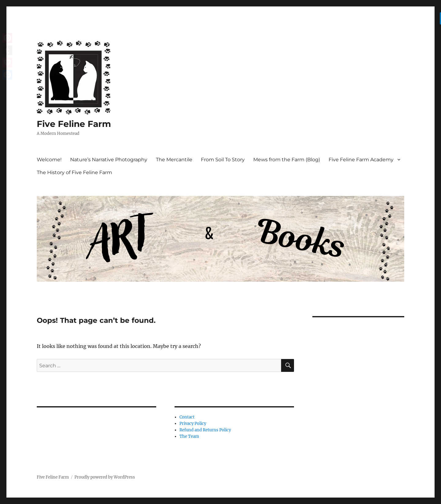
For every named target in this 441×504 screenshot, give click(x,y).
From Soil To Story (223, 160)
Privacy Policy (193, 424)
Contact (187, 417)
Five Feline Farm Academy (361, 160)
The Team (189, 436)
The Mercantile (174, 160)
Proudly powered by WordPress (105, 477)
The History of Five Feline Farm (74, 172)
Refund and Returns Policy (205, 430)
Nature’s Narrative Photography (109, 160)
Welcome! (49, 160)
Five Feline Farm (74, 124)
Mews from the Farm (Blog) (287, 160)
